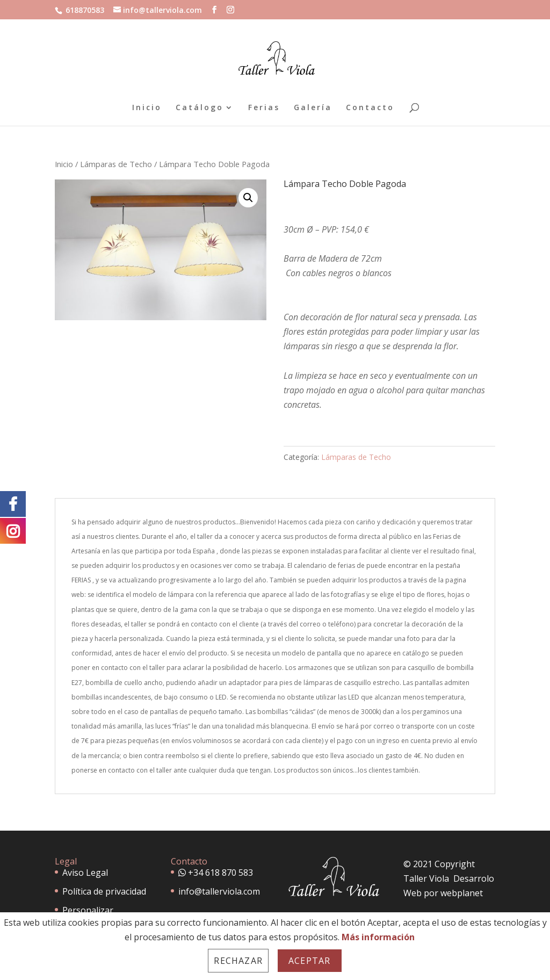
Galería (313, 108)
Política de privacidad (104, 891)
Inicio (147, 108)
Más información (378, 937)
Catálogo (200, 108)
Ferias (264, 108)
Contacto (370, 108)
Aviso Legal (85, 873)
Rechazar (238, 961)
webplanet (462, 893)
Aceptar (309, 961)
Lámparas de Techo (116, 164)
